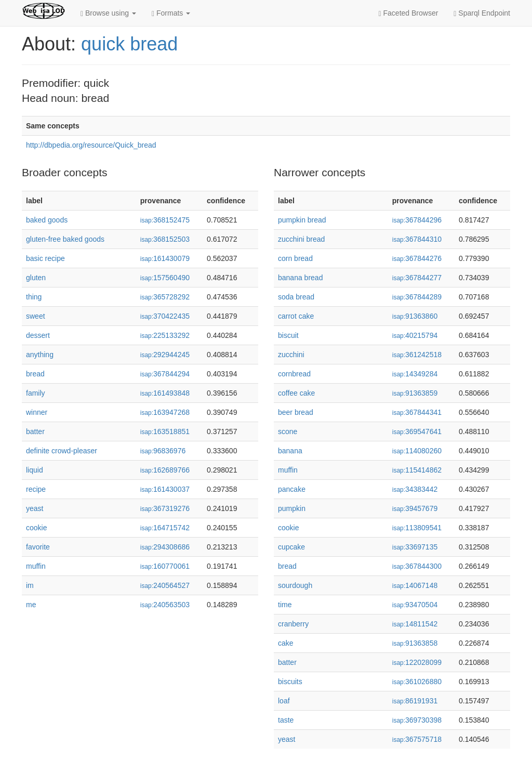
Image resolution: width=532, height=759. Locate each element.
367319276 (165, 508)
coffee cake (296, 393)
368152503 (165, 239)
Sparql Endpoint (482, 13)
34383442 (415, 489)
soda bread (296, 297)
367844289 (417, 297)
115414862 (417, 470)
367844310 (417, 239)
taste (286, 720)
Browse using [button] (108, 13)
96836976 (163, 451)
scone (288, 431)
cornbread (294, 374)
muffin (36, 566)
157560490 (165, 278)
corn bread (295, 258)
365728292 (165, 297)
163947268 (165, 412)
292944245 (165, 355)
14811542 (415, 624)
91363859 (415, 393)
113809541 (417, 528)
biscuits (290, 682)
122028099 (417, 662)
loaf (284, 701)
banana (290, 451)
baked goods (47, 220)
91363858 (415, 643)
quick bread (129, 44)
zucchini (291, 355)
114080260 (417, 451)
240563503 (165, 605)
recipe (36, 489)
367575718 (417, 739)
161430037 (165, 489)
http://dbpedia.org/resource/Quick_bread (91, 145)
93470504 (415, 605)
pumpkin (292, 508)
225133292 (165, 335)
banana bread (300, 278)
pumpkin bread (302, 220)
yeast (35, 508)
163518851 (165, 431)
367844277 (417, 278)
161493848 (165, 393)
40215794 (415, 335)
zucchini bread (301, 239)
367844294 (165, 374)
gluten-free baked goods (65, 239)
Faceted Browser (409, 13)
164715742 (165, 528)
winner (37, 412)
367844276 (417, 258)
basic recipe (45, 258)
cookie (36, 528)
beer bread (296, 412)
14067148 (415, 585)
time (285, 605)
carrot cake (296, 316)
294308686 (165, 547)
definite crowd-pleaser (62, 451)
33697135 (415, 547)
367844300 (417, 566)
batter (35, 431)
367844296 (417, 220)
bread (35, 374)
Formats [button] (171, 13)
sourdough (295, 585)
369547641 (417, 431)
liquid (35, 470)
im (30, 585)
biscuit (288, 335)
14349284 (415, 374)
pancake (292, 489)
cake (286, 643)
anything (40, 355)
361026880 (417, 682)
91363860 (415, 316)
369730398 (417, 720)
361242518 (417, 355)
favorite (38, 547)
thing (34, 297)
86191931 (415, 701)
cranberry (293, 624)
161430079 (165, 258)
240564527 (165, 585)
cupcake (291, 547)
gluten (36, 278)
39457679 (415, 508)
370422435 (165, 316)
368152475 (165, 220)
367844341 (417, 412)
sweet (36, 316)
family (36, 393)
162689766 (165, 470)
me (31, 605)
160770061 (165, 566)
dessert (38, 335)
